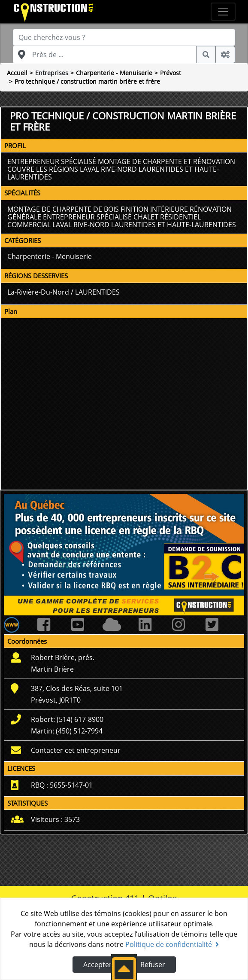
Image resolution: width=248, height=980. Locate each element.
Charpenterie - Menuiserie (114, 73)
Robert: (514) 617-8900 (67, 719)
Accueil (17, 73)
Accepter (98, 965)
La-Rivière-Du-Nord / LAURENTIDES (64, 292)
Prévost (171, 73)
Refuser (153, 965)
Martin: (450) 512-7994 (67, 731)
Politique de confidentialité (172, 944)
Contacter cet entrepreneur (76, 750)
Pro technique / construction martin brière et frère (87, 81)
